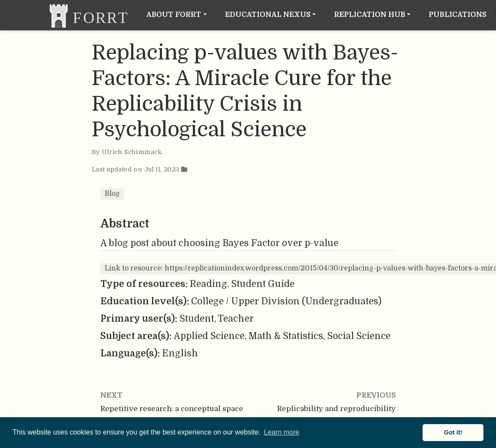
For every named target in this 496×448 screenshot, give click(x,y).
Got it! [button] (453, 432)
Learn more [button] (281, 432)
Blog (112, 194)
